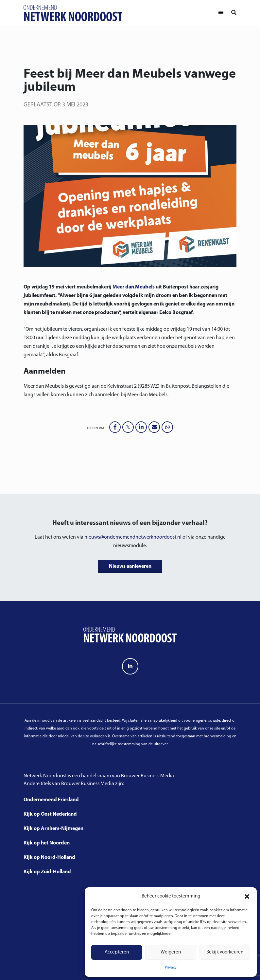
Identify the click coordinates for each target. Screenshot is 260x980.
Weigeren (171, 952)
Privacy (171, 968)
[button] (247, 897)
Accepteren (117, 952)
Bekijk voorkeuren (225, 952)
